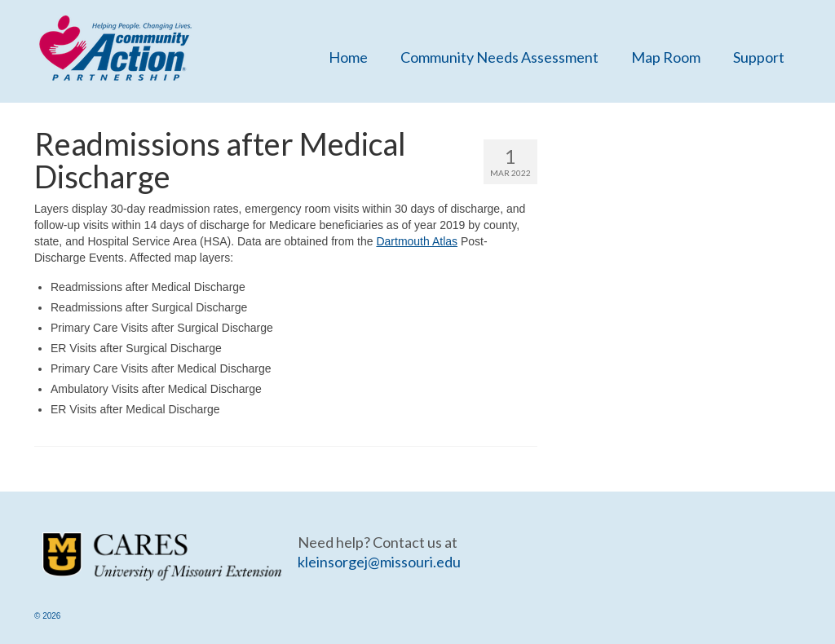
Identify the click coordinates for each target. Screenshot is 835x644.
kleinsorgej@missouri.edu (379, 562)
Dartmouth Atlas (417, 241)
